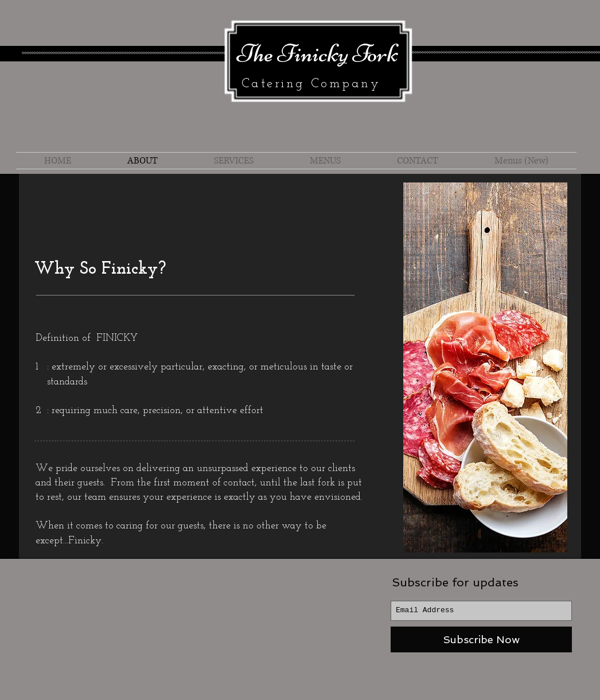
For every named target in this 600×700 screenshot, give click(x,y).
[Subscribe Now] (481, 639)
